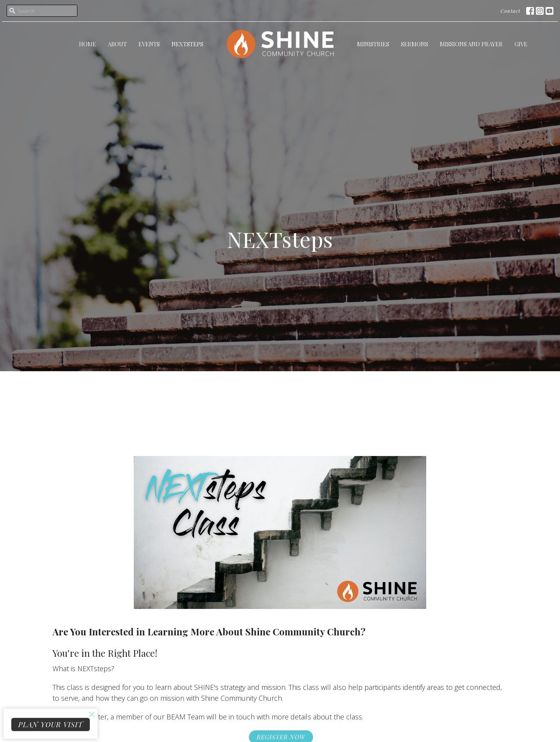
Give (521, 44)
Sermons (415, 44)
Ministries (373, 44)
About (117, 44)
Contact (510, 11)
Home (87, 44)
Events (149, 44)
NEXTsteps (187, 44)
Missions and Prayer (471, 44)
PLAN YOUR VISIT (51, 724)
